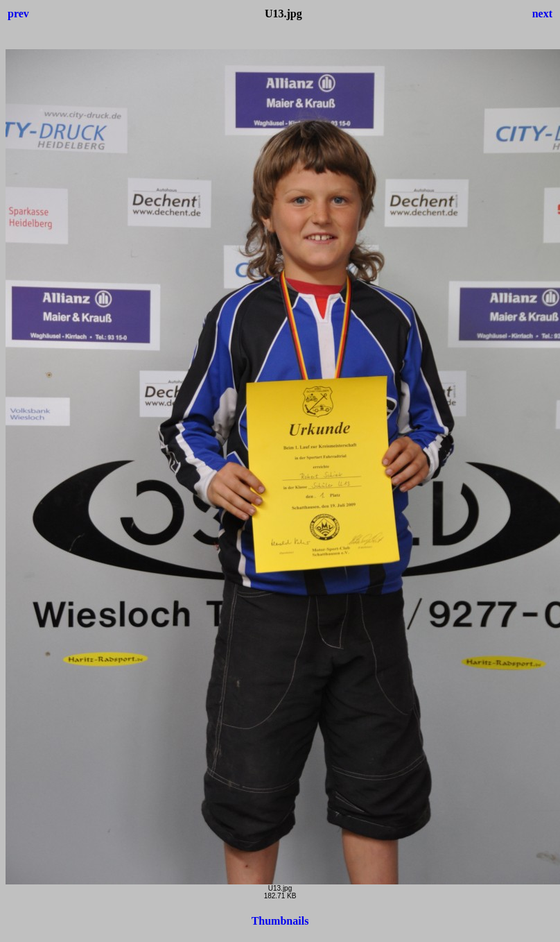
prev (18, 14)
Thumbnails (280, 921)
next (542, 14)
